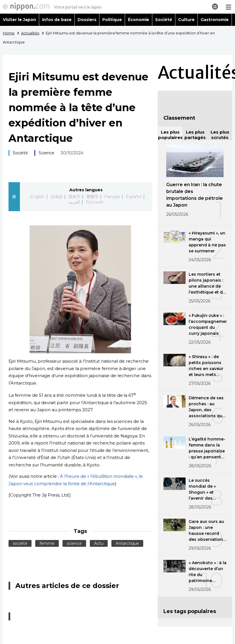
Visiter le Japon (19, 20)
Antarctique (127, 543)
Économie (139, 20)
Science (46, 153)
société (20, 543)
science (74, 543)
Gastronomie (215, 20)
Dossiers (87, 20)
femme (47, 543)
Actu (99, 543)
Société (164, 20)
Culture (186, 20)
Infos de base (57, 20)
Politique (112, 20)
